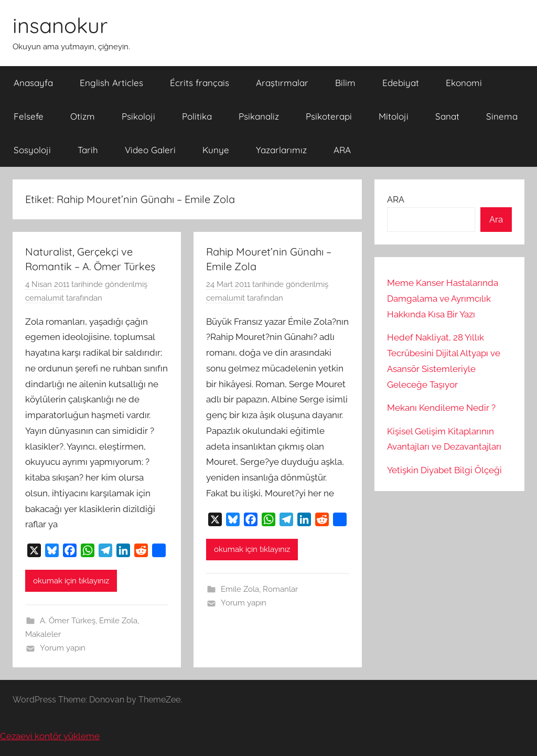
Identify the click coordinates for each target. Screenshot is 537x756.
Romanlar (280, 589)
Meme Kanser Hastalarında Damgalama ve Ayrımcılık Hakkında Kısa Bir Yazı (443, 299)
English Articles (111, 83)
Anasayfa (33, 83)
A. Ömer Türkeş (68, 621)
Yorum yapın (63, 648)
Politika (197, 116)
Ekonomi (464, 83)
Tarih (88, 150)
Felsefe (29, 116)
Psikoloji (138, 116)
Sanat (447, 116)
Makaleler (43, 634)
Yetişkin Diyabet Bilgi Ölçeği (444, 470)
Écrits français (200, 83)
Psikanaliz (259, 116)
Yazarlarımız (281, 150)
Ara (496, 219)
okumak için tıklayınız (71, 581)
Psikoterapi (329, 116)
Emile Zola (118, 621)
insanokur (60, 25)
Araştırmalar (282, 83)
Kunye (216, 150)
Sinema (502, 116)
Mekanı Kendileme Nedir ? (441, 408)
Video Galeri (150, 150)
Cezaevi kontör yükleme (50, 736)
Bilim (345, 83)
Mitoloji (394, 116)
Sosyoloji (32, 150)
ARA (342, 150)
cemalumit (45, 298)
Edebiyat (401, 83)
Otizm (83, 116)
